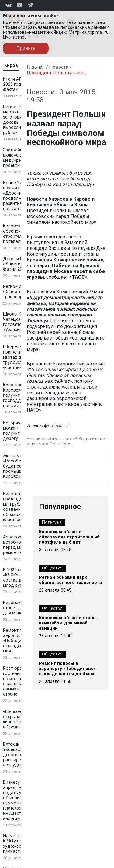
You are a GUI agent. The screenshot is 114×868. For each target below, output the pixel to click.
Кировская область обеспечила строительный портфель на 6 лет (69, 537)
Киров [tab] (11, 66)
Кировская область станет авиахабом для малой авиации (69, 623)
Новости (59, 67)
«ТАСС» (78, 277)
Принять (26, 48)
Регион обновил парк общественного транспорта (70, 580)
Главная (36, 67)
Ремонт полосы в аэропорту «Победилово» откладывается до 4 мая (67, 669)
